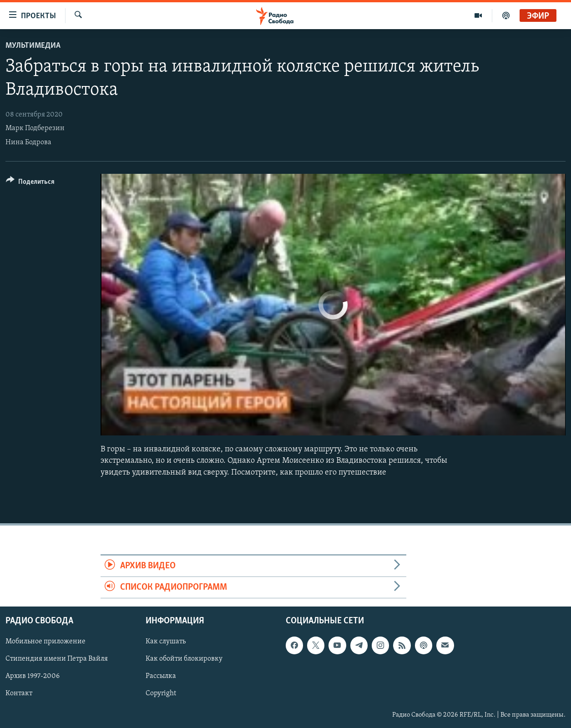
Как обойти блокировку (184, 659)
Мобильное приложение (45, 642)
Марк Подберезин (35, 128)
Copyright (161, 694)
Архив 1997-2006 (33, 677)
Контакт (19, 694)
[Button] (30, 183)
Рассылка (161, 677)
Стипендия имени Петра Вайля (57, 659)
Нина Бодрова (28, 142)
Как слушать (166, 642)
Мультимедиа (33, 46)
